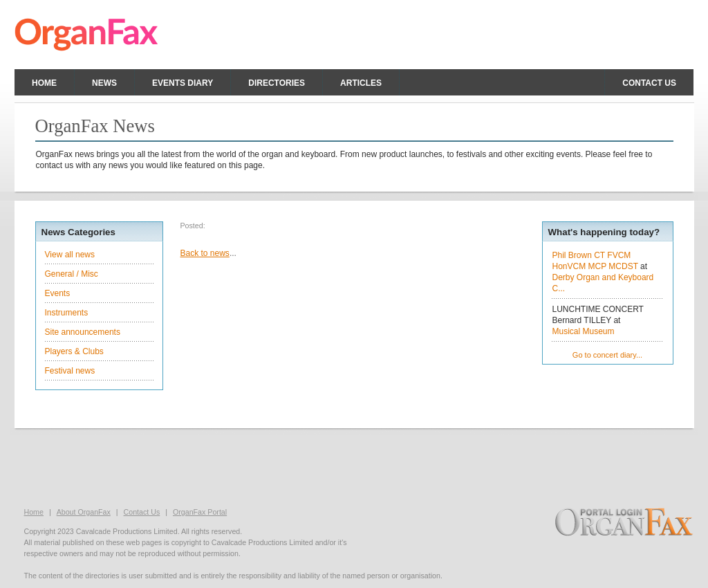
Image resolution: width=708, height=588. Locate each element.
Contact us (649, 83)
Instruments (67, 313)
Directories (277, 83)
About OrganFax (84, 512)
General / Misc (72, 274)
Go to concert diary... (607, 355)
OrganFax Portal (200, 512)
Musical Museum (584, 331)
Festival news (70, 371)
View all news (70, 255)
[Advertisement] (354, 466)
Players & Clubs (74, 351)
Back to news (205, 253)
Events (58, 293)
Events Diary (183, 83)
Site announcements (83, 332)
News (104, 83)
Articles (361, 83)
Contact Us (142, 512)
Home (44, 83)
